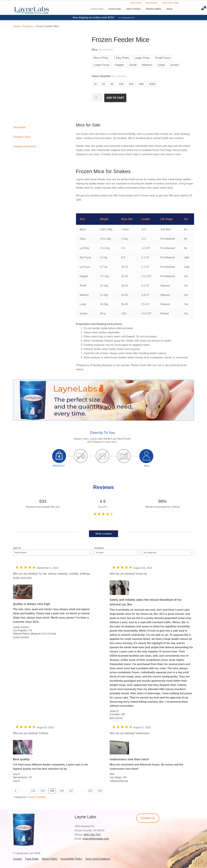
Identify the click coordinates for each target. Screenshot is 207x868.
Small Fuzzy (163, 58)
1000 (152, 84)
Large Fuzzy (101, 65)
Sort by (17, 548)
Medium (147, 65)
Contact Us (148, 818)
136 (62, 791)
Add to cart (115, 98)
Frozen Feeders (37, 797)
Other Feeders (133, 9)
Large (161, 65)
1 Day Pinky (121, 58)
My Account (151, 3)
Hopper (119, 65)
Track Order (32, 859)
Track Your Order (170, 3)
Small (133, 65)
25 (103, 84)
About (169, 9)
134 (43, 791)
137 (71, 791)
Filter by (99, 548)
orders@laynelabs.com (96, 839)
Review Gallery (154, 9)
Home (16, 26)
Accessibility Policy (71, 859)
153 (90, 791)
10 (95, 84)
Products (28, 26)
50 (112, 84)
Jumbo (174, 65)
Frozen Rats (115, 9)
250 (131, 84)
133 (33, 791)
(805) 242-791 (92, 835)
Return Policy (50, 859)
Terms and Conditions (98, 859)
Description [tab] (19, 127)
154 (100, 791)
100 (121, 84)
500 (141, 84)
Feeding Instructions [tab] (25, 146)
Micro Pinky (101, 58)
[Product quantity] (97, 97)
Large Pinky (142, 58)
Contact (17, 859)
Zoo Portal (136, 3)
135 (52, 791)
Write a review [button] (103, 534)
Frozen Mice (97, 9)
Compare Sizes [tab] (22, 137)
